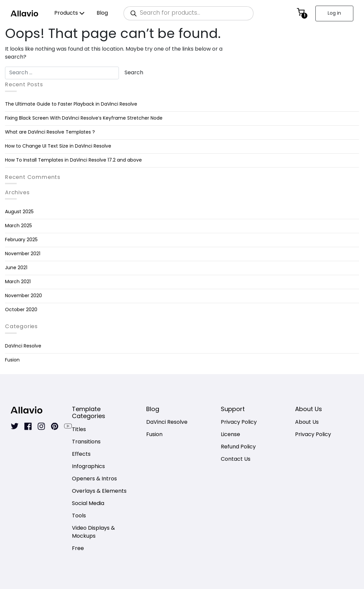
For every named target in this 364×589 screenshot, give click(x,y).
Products (66, 13)
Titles (79, 430)
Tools (79, 516)
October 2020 (21, 310)
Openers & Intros (94, 479)
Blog (102, 13)
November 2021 (23, 254)
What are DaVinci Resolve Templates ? (50, 132)
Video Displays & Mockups (93, 533)
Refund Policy (238, 447)
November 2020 (23, 296)
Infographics (88, 467)
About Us (307, 423)
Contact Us (236, 460)
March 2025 (18, 226)
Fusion (12, 360)
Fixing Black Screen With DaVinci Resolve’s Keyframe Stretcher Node (84, 118)
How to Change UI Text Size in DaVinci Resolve (58, 146)
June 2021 (16, 268)
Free (78, 549)
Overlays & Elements (99, 492)
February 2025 (21, 240)
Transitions (86, 442)
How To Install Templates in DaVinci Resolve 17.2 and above (73, 160)
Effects (81, 455)
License (230, 435)
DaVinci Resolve (23, 346)
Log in (334, 13)
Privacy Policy (239, 423)
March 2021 (18, 282)
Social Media (88, 504)
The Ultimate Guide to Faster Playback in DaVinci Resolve (71, 104)
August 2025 (19, 212)
